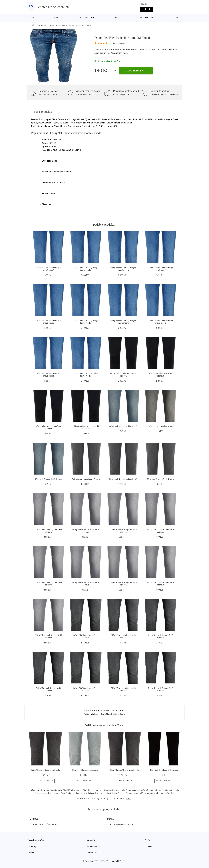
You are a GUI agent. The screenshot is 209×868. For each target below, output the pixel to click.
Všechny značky (36, 840)
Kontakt (148, 846)
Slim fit (122, 714)
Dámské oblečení (86, 18)
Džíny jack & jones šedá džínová (123, 426)
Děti (176, 18)
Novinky (32, 846)
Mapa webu (92, 846)
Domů (33, 18)
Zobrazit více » (121, 53)
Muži (116, 18)
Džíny (58, 25)
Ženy (56, 18)
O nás (147, 840)
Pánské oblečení (146, 18)
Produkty (39, 25)
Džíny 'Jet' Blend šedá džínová (85, 770)
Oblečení (51, 25)
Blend (172, 50)
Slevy (31, 853)
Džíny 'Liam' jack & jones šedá (161, 426)
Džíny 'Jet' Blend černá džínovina (164, 770)
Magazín (91, 840)
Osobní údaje (93, 853)
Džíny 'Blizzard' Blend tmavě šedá (45, 770)
